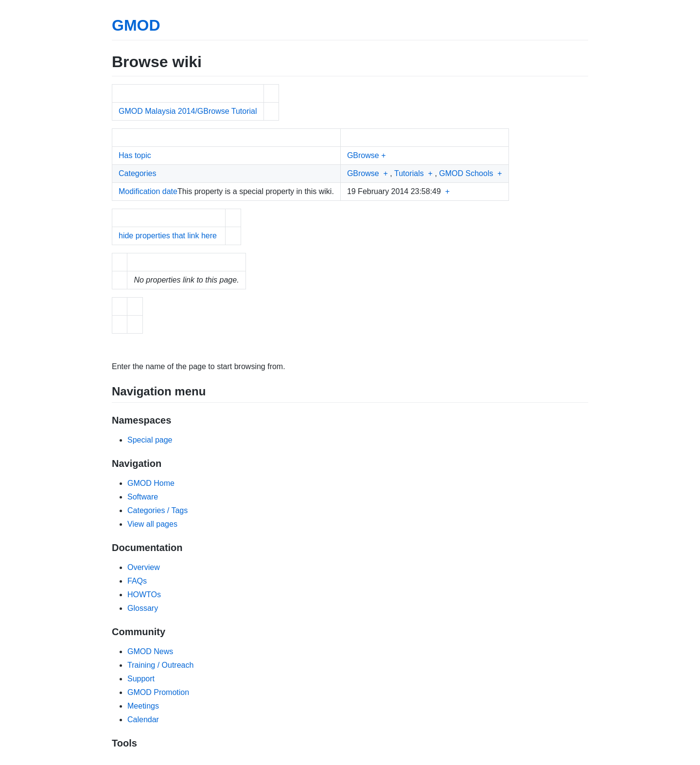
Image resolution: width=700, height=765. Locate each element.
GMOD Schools (466, 173)
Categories (137, 173)
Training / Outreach (160, 665)
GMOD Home (151, 483)
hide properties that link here (168, 236)
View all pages (152, 524)
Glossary (143, 608)
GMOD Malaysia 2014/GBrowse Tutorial (188, 111)
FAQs (137, 581)
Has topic (135, 155)
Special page (150, 440)
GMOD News (150, 651)
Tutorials (409, 173)
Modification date (148, 191)
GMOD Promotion (158, 692)
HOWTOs (144, 595)
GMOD (136, 25)
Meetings (143, 706)
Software (143, 497)
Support (141, 679)
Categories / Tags (157, 510)
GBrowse (363, 155)
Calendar (143, 720)
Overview (144, 567)
